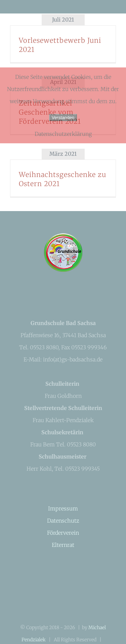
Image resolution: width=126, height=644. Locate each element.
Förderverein (63, 533)
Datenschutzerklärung (63, 134)
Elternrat (63, 545)
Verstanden (63, 118)
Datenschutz (63, 521)
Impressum (63, 508)
